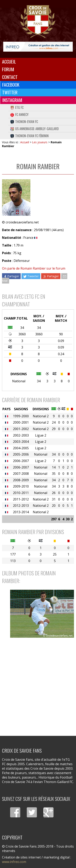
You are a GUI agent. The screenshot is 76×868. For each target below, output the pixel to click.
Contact (10, 77)
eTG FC (17, 107)
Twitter (10, 92)
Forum (8, 69)
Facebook (11, 85)
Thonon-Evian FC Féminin (29, 136)
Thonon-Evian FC (24, 122)
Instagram (12, 100)
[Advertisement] (38, 686)
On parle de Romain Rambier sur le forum (34, 268)
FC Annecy (19, 115)
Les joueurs (40, 142)
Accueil (9, 62)
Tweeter (31, 276)
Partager (11, 276)
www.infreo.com (14, 862)
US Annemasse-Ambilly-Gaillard (34, 129)
